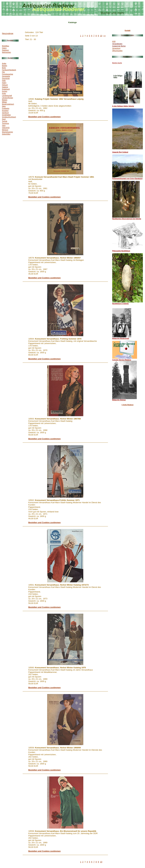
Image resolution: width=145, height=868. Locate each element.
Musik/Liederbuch (8, 104)
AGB (114, 41)
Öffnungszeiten (117, 51)
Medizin (5, 100)
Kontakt (127, 30)
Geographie (6, 76)
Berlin (4, 68)
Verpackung (116, 48)
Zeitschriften (6, 134)
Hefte (4, 81)
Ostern (4, 48)
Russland (5, 111)
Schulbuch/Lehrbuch (9, 117)
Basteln (5, 66)
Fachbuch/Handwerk (9, 70)
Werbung (5, 130)
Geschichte (6, 78)
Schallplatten (6, 115)
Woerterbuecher (8, 132)
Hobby (4, 83)
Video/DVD (6, 128)
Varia (4, 126)
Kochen (5, 91)
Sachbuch (5, 113)
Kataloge (5, 87)
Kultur (4, 93)
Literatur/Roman (8, 98)
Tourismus (6, 123)
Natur (4, 106)
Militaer (4, 102)
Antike (4, 64)
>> (105, 36)
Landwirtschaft (7, 96)
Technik (5, 121)
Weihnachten (6, 52)
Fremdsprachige (8, 74)
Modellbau (6, 46)
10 (101, 36)
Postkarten (6, 108)
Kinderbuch (6, 89)
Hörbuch (5, 85)
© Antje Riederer (128, 405)
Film (3, 72)
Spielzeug (5, 50)
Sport (4, 119)
